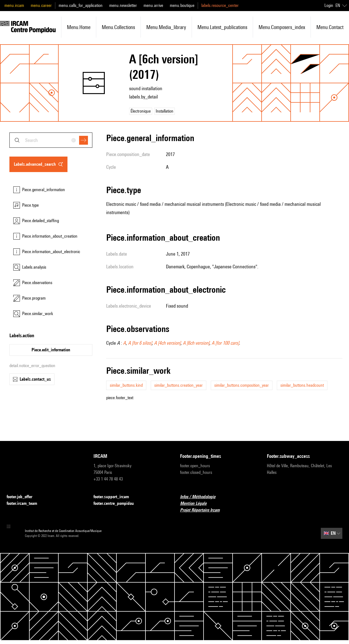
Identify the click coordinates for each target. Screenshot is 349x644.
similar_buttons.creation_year (179, 385)
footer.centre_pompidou (117, 504)
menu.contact (330, 27)
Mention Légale (197, 504)
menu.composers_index (282, 27)
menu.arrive (153, 5)
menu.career (41, 5)
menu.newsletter (123, 5)
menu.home (79, 27)
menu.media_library (166, 27)
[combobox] (51, 140)
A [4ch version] (167, 343)
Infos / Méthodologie (201, 497)
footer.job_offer (23, 497)
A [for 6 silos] (140, 343)
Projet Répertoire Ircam (203, 510)
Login (329, 5)
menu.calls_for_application (81, 5)
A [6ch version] (196, 343)
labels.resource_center (220, 5)
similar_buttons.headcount (302, 385)
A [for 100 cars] (225, 343)
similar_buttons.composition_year (242, 385)
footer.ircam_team (25, 504)
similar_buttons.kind (126, 385)
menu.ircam (14, 5)
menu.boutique (182, 5)
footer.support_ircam (114, 497)
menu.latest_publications (222, 27)
